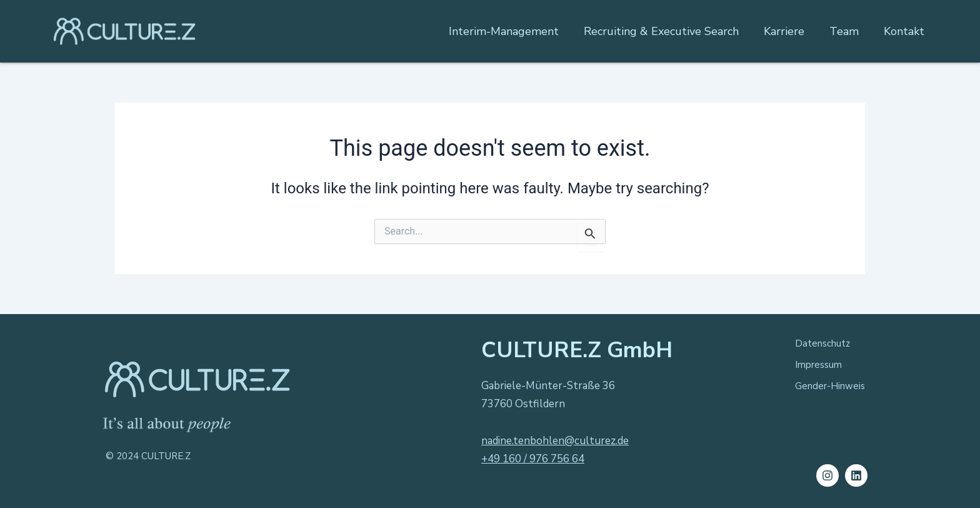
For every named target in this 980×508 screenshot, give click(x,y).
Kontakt (904, 31)
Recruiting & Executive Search (661, 31)
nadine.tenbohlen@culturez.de (555, 441)
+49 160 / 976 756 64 (533, 459)
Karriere (784, 31)
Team (844, 31)
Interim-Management (504, 31)
